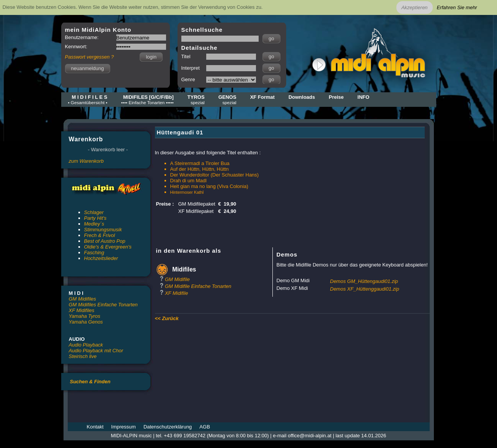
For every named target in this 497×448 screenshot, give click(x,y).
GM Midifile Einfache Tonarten (198, 286)
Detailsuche (200, 48)
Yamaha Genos (86, 322)
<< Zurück (167, 318)
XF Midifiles (82, 310)
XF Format (262, 97)
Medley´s (94, 224)
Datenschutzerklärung (168, 427)
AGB (205, 427)
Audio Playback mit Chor (96, 351)
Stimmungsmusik (103, 230)
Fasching (94, 253)
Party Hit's (95, 218)
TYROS (196, 100)
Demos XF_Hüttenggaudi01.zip (365, 289)
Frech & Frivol (100, 235)
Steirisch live (83, 356)
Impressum (124, 427)
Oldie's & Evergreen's (108, 247)
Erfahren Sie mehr (457, 7)
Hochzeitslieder (101, 258)
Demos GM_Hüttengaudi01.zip (364, 281)
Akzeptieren (415, 7)
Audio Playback (86, 345)
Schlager (94, 212)
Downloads (302, 97)
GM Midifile (177, 279)
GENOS (227, 100)
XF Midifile (176, 293)
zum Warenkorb (86, 161)
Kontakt (95, 427)
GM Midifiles (83, 299)
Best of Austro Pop (105, 241)
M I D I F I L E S (88, 100)
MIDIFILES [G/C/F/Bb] (147, 100)
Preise (336, 97)
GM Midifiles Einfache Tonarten (103, 305)
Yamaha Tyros (85, 316)
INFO (363, 97)
